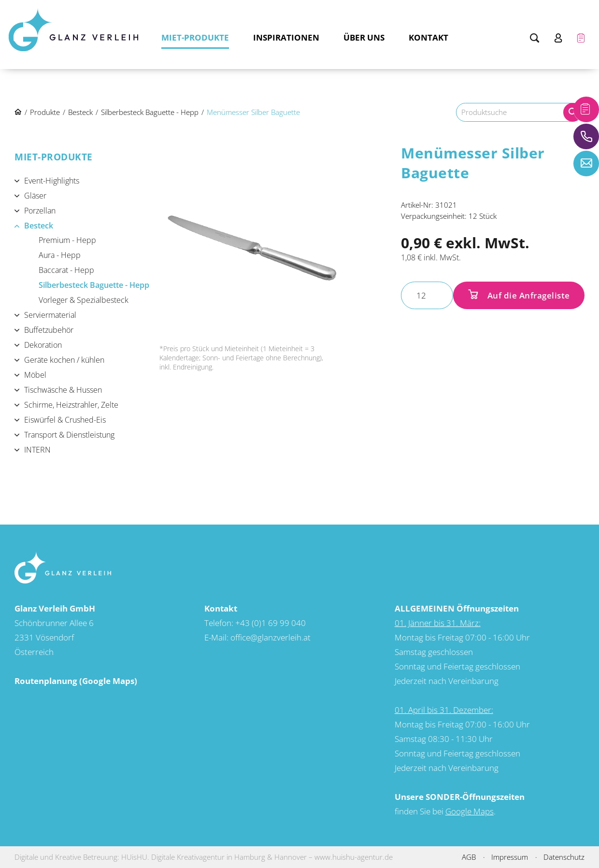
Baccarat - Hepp (66, 270)
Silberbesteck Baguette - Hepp (94, 285)
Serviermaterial (50, 315)
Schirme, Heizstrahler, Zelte (71, 405)
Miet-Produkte (195, 37)
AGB (469, 857)
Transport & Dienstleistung (69, 435)
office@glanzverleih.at (271, 637)
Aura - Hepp (60, 255)
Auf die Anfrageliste (528, 295)
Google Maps (470, 811)
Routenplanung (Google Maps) (76, 681)
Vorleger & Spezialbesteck (84, 300)
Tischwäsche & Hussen (63, 390)
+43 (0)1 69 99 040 (271, 623)
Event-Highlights (52, 181)
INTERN (37, 450)
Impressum (510, 857)
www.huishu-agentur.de (354, 857)
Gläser (35, 196)
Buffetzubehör (49, 330)
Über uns (364, 37)
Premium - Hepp (67, 240)
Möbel (35, 375)
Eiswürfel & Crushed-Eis (65, 420)
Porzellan (40, 211)
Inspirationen (286, 37)
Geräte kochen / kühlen (64, 360)
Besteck (39, 226)
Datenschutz (564, 857)
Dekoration (43, 345)
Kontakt (428, 37)
